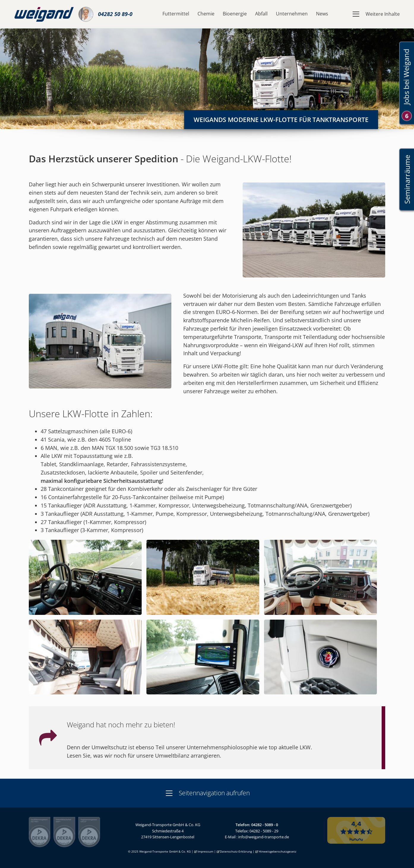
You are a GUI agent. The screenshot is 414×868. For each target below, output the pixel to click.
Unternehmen (292, 14)
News (322, 14)
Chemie (206, 14)
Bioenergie (235, 14)
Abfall (261, 14)
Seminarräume (407, 180)
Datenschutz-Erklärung (236, 852)
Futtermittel (176, 14)
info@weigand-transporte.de (264, 837)
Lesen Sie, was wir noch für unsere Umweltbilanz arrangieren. (144, 756)
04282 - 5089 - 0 (265, 825)
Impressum (205, 852)
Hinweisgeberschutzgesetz (278, 852)
